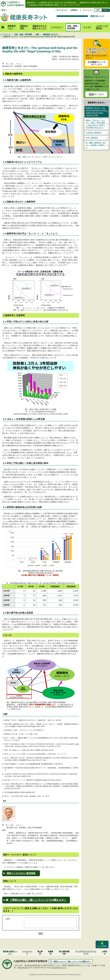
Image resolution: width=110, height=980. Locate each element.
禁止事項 (40, 953)
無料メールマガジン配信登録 (21, 873)
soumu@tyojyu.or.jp (59, 968)
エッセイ (87, 27)
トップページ (3, 26)
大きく (106, 10)
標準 (98, 10)
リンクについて (27, 953)
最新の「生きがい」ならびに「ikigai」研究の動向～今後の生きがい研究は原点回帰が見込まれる (96, 124)
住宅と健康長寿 (92, 138)
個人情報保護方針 (64, 953)
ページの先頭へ (102, 946)
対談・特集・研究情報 (73, 27)
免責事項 (50, 953)
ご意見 (7, 919)
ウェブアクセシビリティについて (86, 953)
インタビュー (57, 27)
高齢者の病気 (24, 27)
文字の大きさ (88, 10)
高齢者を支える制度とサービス (39, 27)
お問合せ (74, 10)
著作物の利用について (10, 953)
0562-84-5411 (23, 968)
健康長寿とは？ (12, 27)
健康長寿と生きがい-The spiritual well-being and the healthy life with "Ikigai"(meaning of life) (96, 112)
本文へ (4, 10)
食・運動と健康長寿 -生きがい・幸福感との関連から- (96, 145)
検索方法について (97, 16)
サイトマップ (62, 10)
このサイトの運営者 (102, 27)
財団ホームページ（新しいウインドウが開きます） (72, 961)
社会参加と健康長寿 (94, 133)
